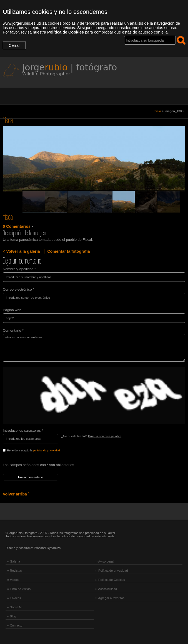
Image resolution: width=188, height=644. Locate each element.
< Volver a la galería (21, 251)
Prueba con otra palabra (105, 436)
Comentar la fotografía (69, 251)
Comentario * (13, 330)
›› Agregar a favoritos (110, 598)
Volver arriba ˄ (16, 494)
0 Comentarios (17, 226)
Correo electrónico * (18, 289)
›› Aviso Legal (105, 561)
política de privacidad (47, 451)
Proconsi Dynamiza (47, 548)
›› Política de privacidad (112, 571)
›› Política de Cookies (110, 580)
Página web (12, 310)
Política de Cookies (66, 32)
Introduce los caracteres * (23, 430)
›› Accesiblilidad (106, 589)
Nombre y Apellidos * (19, 269)
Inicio (157, 111)
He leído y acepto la (45, 451)
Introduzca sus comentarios (94, 348)
